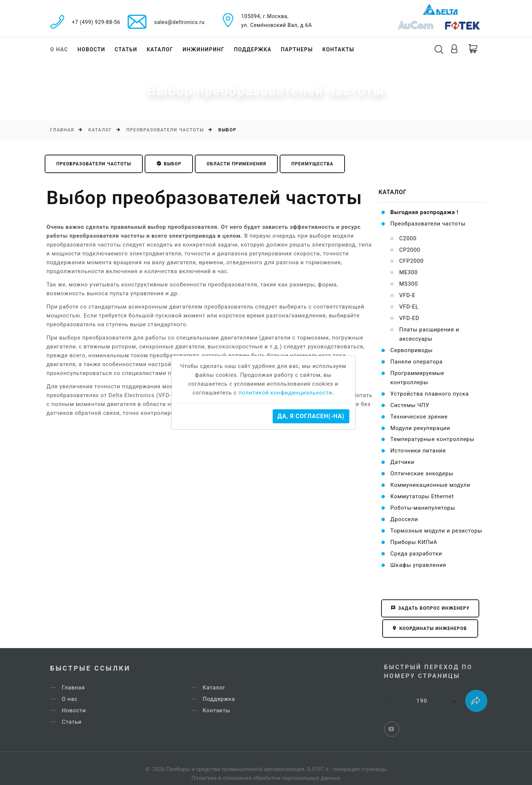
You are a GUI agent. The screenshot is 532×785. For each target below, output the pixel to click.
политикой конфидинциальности (285, 393)
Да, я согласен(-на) (311, 416)
